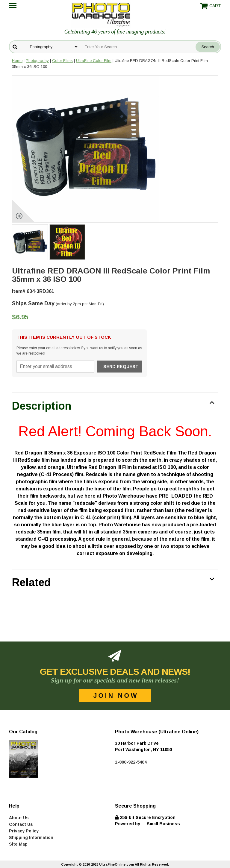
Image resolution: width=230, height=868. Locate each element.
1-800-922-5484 (131, 762)
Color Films (62, 61)
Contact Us (21, 824)
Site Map (18, 844)
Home (17, 61)
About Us (19, 818)
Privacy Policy (24, 831)
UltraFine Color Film (94, 61)
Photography (37, 61)
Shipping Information (31, 837)
